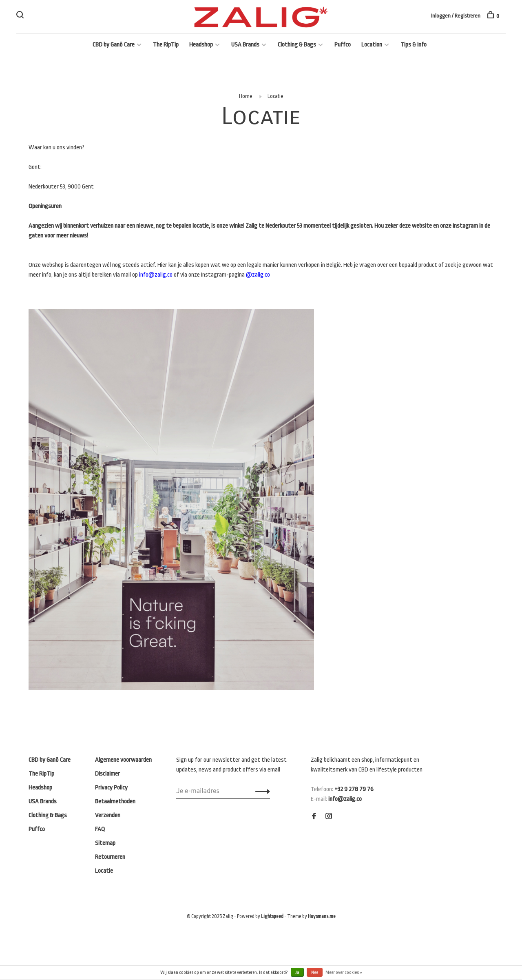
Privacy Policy (111, 788)
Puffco (343, 45)
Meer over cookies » (344, 972)
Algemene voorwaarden (123, 760)
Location (372, 45)
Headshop (201, 45)
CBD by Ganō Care (114, 45)
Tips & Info (414, 45)
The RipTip (166, 45)
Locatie (275, 96)
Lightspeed (272, 916)
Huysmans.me (322, 916)
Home (246, 96)
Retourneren (110, 857)
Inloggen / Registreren (456, 16)
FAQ (100, 829)
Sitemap (105, 843)
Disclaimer (107, 774)
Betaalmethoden (115, 802)
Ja (297, 972)
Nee (315, 972)
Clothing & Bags (297, 45)
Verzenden (108, 815)
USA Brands (245, 45)
